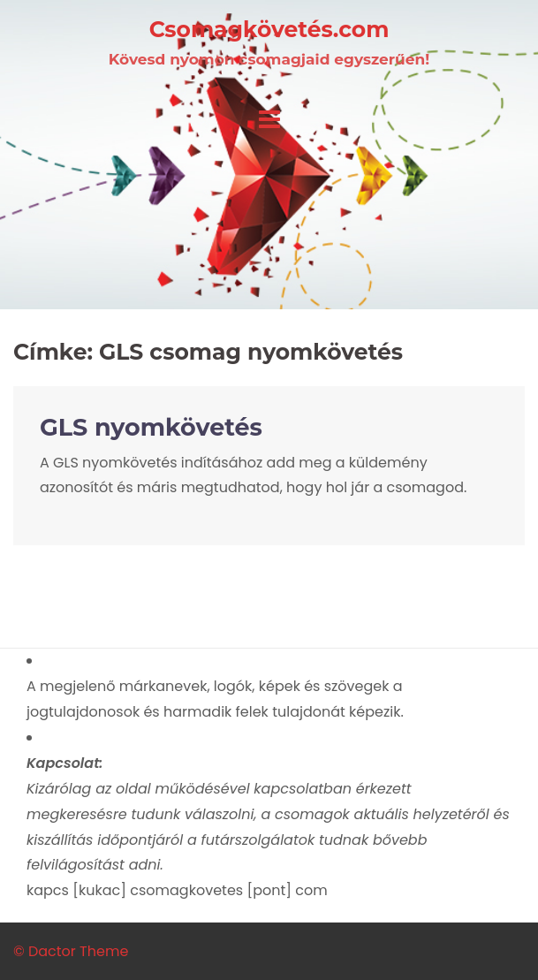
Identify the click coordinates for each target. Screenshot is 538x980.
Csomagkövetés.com (269, 29)
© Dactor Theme (71, 951)
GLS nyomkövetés (151, 427)
